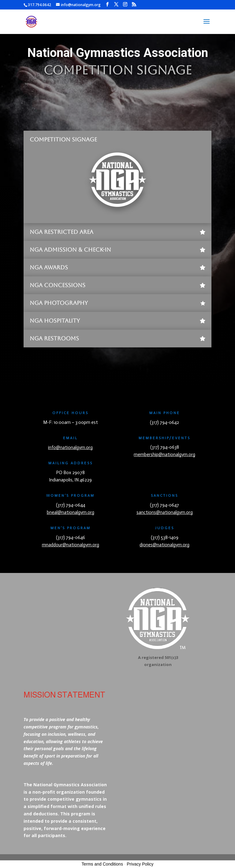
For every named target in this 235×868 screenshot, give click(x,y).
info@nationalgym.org (70, 447)
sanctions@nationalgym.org (165, 512)
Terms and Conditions (102, 864)
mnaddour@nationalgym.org (71, 545)
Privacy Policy (140, 864)
